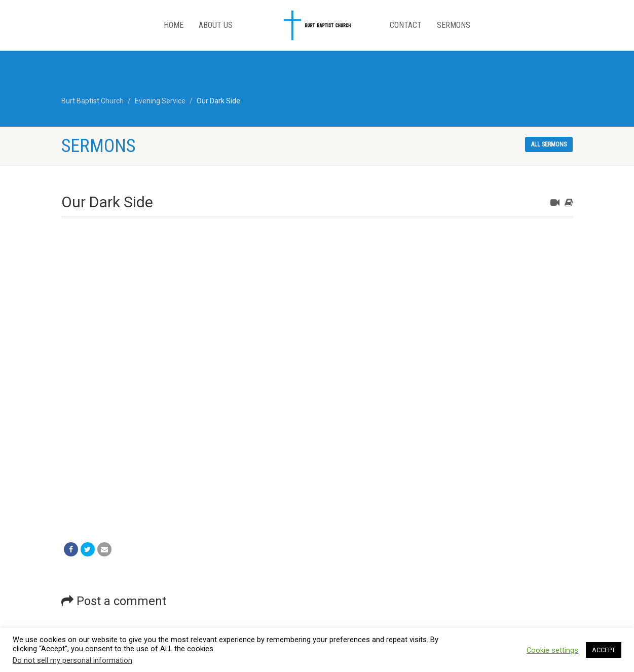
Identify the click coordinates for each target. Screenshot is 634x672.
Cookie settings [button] (552, 650)
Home (174, 25)
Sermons (454, 25)
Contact (406, 25)
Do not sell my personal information (72, 660)
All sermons (549, 144)
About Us (216, 25)
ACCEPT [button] (604, 650)
